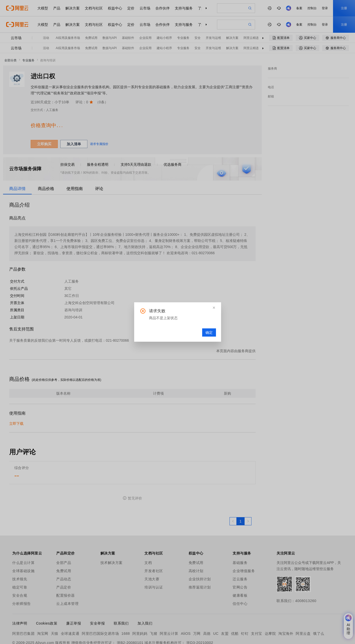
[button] (214, 308)
